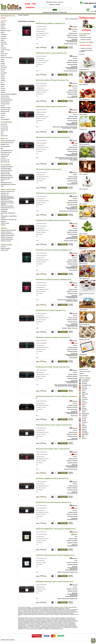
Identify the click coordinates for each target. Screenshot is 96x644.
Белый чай (4, 124)
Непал (84, 412)
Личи (73, 328)
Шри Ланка (74, 29)
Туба (2, 181)
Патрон (3, 106)
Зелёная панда (5, 96)
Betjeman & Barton (6, 31)
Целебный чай (83, 369)
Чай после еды (83, 264)
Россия (84, 419)
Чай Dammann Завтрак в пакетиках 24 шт (49, 169)
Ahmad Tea (4, 21)
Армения (84, 383)
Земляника (60, 300)
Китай (76, 143)
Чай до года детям (84, 144)
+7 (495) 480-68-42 (89, 3)
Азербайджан (86, 380)
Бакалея (30, 7)
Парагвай (85, 415)
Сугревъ (3, 113)
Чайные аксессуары (85, 371)
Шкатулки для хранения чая (9, 220)
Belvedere (3, 29)
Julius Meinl (4, 44)
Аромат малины (73, 127)
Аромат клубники (65, 127)
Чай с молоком (83, 174)
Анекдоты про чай (84, 340)
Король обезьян (5, 98)
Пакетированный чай (7, 150)
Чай (34, 4)
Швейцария (85, 433)
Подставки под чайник (7, 206)
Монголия (85, 410)
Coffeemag (4, 34)
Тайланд (84, 428)
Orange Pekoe (4, 250)
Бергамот (71, 44)
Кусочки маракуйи (60, 386)
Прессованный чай (6, 152)
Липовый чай (83, 129)
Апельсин (66, 44)
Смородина (75, 128)
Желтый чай (4, 126)
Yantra (2, 86)
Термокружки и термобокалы (9, 216)
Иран (83, 396)
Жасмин (70, 328)
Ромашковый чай (84, 70)
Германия (85, 389)
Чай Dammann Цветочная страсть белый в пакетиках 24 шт (55, 582)
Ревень (76, 301)
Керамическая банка (6, 176)
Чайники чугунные (6, 241)
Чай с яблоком (83, 204)
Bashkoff (3, 25)
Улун (2, 134)
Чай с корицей (83, 114)
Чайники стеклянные (7, 237)
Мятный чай (83, 159)
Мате (2, 148)
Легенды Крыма (5, 104)
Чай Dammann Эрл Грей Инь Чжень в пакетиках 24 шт (53, 449)
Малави (84, 408)
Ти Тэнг (3, 115)
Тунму (2, 117)
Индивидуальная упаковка (8, 184)
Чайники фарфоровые (7, 239)
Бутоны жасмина (73, 270)
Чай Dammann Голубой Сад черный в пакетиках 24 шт (53, 137)
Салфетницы (4, 209)
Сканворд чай (83, 354)
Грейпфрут (65, 328)
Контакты (61, 2)
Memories (3, 56)
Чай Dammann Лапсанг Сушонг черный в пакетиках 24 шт (54, 425)
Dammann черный (73, 33)
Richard (3, 65)
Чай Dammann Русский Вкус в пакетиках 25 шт (50, 23)
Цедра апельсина (73, 71)
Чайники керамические (7, 234)
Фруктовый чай (5, 160)
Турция (84, 429)
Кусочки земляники (72, 385)
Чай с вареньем (84, 85)
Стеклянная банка (6, 168)
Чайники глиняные (6, 232)
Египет (84, 390)
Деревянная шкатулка (7, 177)
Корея (84, 406)
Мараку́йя (72, 572)
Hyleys (3, 40)
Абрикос (60, 572)
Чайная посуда (5, 223)
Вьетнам (84, 387)
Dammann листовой (86, 48)
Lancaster (3, 48)
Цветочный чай (5, 162)
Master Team (4, 54)
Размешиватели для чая (7, 208)
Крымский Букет (5, 102)
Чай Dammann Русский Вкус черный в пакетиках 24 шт (53, 220)
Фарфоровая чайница (7, 167)
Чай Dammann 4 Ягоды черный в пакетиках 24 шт (51, 107)
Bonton (3, 33)
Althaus (3, 23)
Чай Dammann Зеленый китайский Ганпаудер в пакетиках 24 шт (56, 193)
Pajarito (3, 63)
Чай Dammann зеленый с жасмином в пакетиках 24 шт (53, 337)
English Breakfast (5, 248)
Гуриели (3, 92)
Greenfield (3, 36)
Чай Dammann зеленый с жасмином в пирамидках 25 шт (54, 250)
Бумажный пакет (5, 179)
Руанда (84, 421)
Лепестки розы (66, 572)
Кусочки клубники (67, 128)
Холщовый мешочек (6, 183)
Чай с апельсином (84, 279)
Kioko (2, 46)
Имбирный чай (83, 219)
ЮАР (83, 436)
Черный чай (4, 136)
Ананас (56, 385)
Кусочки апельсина (64, 211)
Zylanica (3, 88)
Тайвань (84, 426)
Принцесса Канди (6, 108)
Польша (84, 417)
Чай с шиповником (84, 99)
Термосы (3, 218)
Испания (84, 398)
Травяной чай (5, 156)
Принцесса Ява (5, 111)
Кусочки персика (68, 386)
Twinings (3, 81)
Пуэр (2, 132)
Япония (84, 438)
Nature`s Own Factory (7, 58)
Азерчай (3, 90)
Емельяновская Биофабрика (9, 94)
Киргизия (85, 403)
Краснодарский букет (7, 100)
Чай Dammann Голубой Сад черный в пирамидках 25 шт (54, 279)
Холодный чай (83, 249)
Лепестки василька (68, 159)
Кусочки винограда (63, 385)
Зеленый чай (4, 128)
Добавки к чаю (5, 145)
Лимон (76, 44)
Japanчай (3, 42)
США (83, 424)
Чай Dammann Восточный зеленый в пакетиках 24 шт (53, 367)
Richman (3, 69)
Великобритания (87, 385)
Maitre (2, 52)
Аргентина (85, 382)
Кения (84, 401)
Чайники (3, 225)
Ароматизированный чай (8, 141)
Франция (75, 27)
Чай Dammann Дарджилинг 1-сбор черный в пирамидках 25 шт (56, 529)
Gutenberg (4, 38)
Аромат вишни (56, 127)
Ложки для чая (5, 193)
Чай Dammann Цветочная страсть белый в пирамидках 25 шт (55, 555)
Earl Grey (3, 247)
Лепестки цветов (73, 469)
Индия (76, 535)
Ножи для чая (5, 195)
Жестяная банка (5, 172)
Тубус (2, 186)
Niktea (2, 61)
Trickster (3, 79)
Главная (20, 15)
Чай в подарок (83, 310)
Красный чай (4, 130)
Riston (2, 71)
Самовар (3, 221)
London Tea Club (5, 50)
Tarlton (3, 75)
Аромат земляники (60, 158)
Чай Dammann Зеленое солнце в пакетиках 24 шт (51, 53)
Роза (76, 328)
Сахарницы (4, 211)
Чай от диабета (83, 234)
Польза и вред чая (84, 325)
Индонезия (85, 394)
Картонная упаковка (6, 170)
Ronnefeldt (4, 73)
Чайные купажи (84, 376)
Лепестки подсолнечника (74, 159)
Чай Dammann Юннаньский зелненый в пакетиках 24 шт (54, 502)
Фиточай (3, 158)
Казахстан (85, 399)
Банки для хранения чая (7, 191)
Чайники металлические (7, 236)
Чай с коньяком (84, 189)
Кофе (28, 4)
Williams (3, 85)
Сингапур (85, 422)
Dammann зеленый (73, 60)
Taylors (3, 77)
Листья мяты (74, 416)
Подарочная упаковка (7, 201)
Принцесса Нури (5, 110)
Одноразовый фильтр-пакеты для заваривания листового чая (8, 198)
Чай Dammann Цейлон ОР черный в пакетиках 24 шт (52, 80)
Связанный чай (5, 154)
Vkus (2, 83)
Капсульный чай (5, 146)
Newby (3, 59)
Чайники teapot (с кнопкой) (8, 230)
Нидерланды (86, 413)
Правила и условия (55, 4)
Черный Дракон (5, 119)
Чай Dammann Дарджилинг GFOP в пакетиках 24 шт (52, 478)
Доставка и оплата (51, 2)
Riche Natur (4, 67)
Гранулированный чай (7, 143)
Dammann (26, 15)
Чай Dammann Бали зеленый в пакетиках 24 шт (51, 310)
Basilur (3, 27)
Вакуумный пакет (6, 174)
